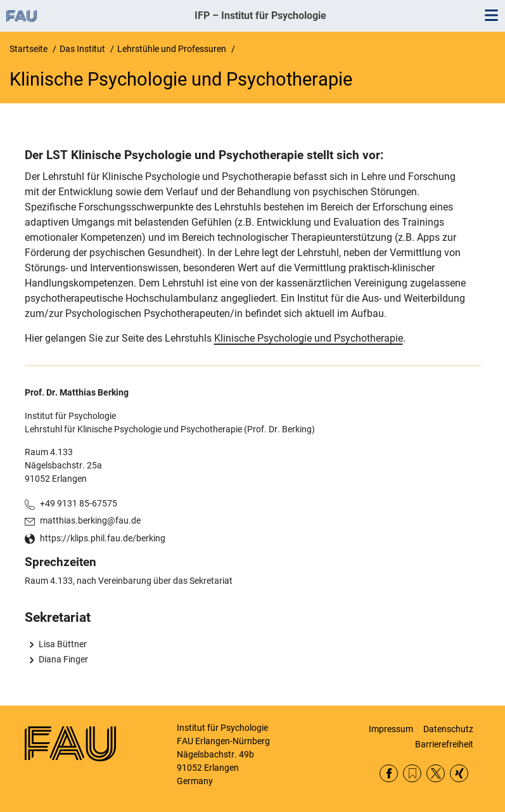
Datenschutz (448, 729)
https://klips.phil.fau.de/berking (103, 538)
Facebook (389, 774)
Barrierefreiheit (444, 744)
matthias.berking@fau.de (90, 520)
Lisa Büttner (63, 644)
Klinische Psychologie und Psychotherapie (309, 338)
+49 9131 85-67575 (79, 503)
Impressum (391, 729)
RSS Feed (412, 774)
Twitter (436, 774)
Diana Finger (63, 659)
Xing (459, 774)
